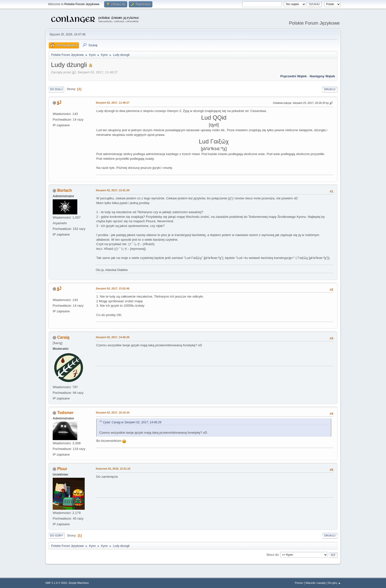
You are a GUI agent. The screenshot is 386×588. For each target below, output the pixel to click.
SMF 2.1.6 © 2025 (56, 583)
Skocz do (272, 555)
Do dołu (56, 89)
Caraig (63, 337)
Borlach (64, 190)
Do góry (56, 536)
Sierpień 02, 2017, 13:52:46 (113, 288)
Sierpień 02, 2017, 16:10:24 (113, 413)
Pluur (62, 469)
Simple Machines (79, 583)
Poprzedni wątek (294, 76)
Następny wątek (322, 76)
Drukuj (330, 89)
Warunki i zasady (316, 583)
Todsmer (65, 413)
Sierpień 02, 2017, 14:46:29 (113, 337)
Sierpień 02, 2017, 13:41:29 (113, 190)
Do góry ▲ (334, 583)
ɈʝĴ (59, 103)
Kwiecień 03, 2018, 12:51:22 (113, 469)
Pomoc (299, 583)
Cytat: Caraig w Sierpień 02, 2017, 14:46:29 (132, 422)
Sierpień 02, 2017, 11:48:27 (113, 103)
